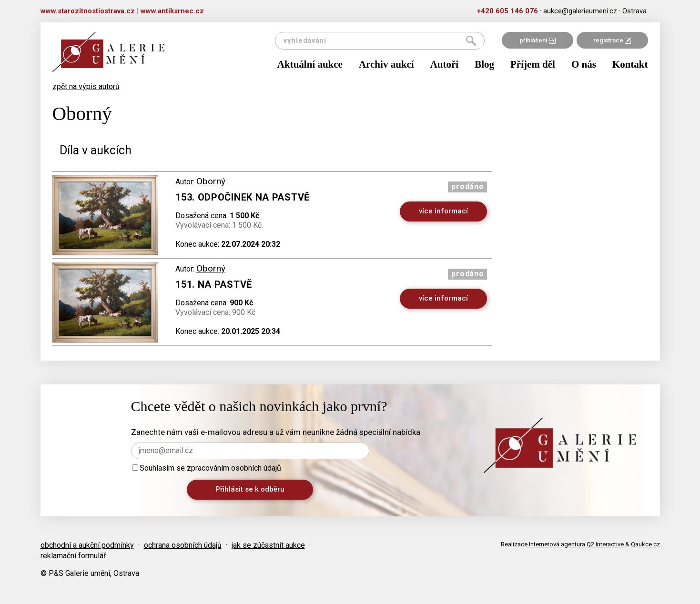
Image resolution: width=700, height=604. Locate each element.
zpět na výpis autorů (86, 86)
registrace (612, 40)
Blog (484, 64)
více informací (443, 211)
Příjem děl (533, 64)
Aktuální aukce (310, 64)
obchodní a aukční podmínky (87, 545)
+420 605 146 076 (507, 11)
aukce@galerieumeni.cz (580, 11)
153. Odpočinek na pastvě (243, 197)
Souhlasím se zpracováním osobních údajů (207, 468)
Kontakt (630, 64)
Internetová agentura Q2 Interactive (576, 544)
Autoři (445, 64)
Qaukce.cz (645, 544)
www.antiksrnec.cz (172, 11)
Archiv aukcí (386, 64)
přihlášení (538, 40)
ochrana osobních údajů (183, 545)
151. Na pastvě (214, 284)
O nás (584, 64)
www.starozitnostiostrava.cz (88, 11)
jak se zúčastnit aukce (268, 545)
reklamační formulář (73, 556)
